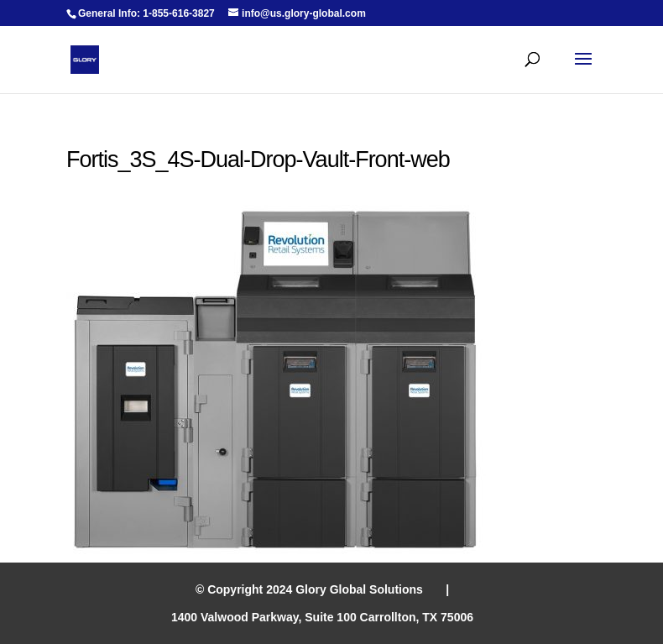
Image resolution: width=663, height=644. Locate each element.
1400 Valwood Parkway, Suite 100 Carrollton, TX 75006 (322, 617)
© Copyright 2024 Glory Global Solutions (309, 589)
